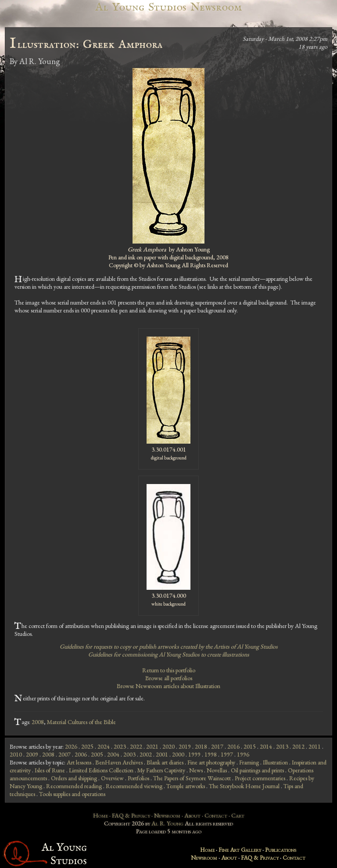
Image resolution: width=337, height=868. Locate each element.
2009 (32, 754)
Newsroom (167, 815)
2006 (81, 754)
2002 (146, 754)
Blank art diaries (165, 762)
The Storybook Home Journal (244, 786)
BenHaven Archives (119, 762)
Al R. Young (167, 823)
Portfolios (138, 778)
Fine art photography (211, 762)
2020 (168, 746)
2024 (104, 746)
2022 (136, 746)
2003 (129, 754)
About (192, 815)
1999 (194, 754)
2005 (97, 754)
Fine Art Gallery (240, 850)
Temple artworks (186, 786)
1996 (243, 754)
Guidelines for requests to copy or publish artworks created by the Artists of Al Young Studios (169, 646)
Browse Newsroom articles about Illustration (168, 686)
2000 (178, 754)
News (196, 770)
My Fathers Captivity (161, 770)
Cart (238, 815)
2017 (217, 746)
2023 (120, 746)
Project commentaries (260, 778)
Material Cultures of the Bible (81, 722)
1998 (211, 754)
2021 (152, 746)
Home (100, 815)
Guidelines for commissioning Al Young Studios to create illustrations (169, 654)
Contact (216, 815)
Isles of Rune (50, 770)
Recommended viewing (134, 786)
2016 (233, 746)
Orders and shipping (74, 778)
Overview (112, 778)
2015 (250, 746)
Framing (249, 762)
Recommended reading (74, 786)
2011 (315, 746)
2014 (266, 746)
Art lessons (79, 762)
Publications (281, 850)
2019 (185, 746)
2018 (201, 746)
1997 (227, 754)
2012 (298, 746)
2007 (65, 754)
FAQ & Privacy (131, 815)
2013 (282, 746)
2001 (162, 754)
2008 (38, 722)
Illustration (275, 762)
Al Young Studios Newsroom (168, 7)
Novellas (217, 770)
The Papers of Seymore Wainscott (192, 778)
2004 (113, 754)
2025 (87, 746)
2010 (16, 754)
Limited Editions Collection (101, 770)
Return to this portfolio (169, 670)
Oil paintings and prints (257, 770)
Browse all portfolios (169, 678)
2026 (71, 746)
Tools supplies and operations (72, 794)
